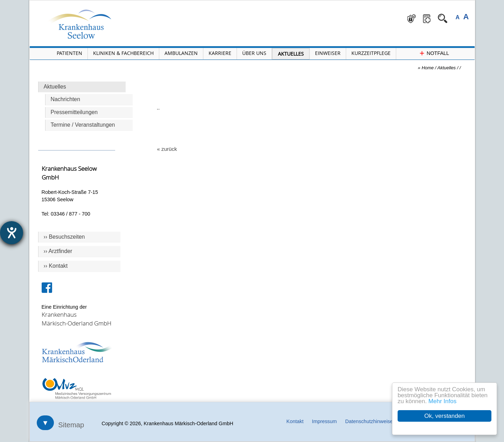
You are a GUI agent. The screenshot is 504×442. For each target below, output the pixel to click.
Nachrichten (65, 99)
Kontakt (295, 421)
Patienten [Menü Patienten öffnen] (69, 53)
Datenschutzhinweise (369, 421)
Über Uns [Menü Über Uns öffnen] (254, 53)
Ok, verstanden (444, 416)
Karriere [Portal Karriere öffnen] (220, 53)
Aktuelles (55, 87)
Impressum (324, 421)
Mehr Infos (442, 401)
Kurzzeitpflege (371, 53)
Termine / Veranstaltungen (83, 125)
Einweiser (328, 53)
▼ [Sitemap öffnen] (45, 423)
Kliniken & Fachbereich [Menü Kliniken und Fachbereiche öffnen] (123, 53)
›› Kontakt (56, 266)
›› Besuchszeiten (64, 237)
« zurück (167, 149)
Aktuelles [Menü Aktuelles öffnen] (291, 54)
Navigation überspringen (140, 1)
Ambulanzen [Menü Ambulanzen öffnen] (181, 53)
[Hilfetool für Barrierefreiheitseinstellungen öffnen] (12, 233)
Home (428, 68)
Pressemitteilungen (74, 112)
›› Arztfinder (58, 251)
